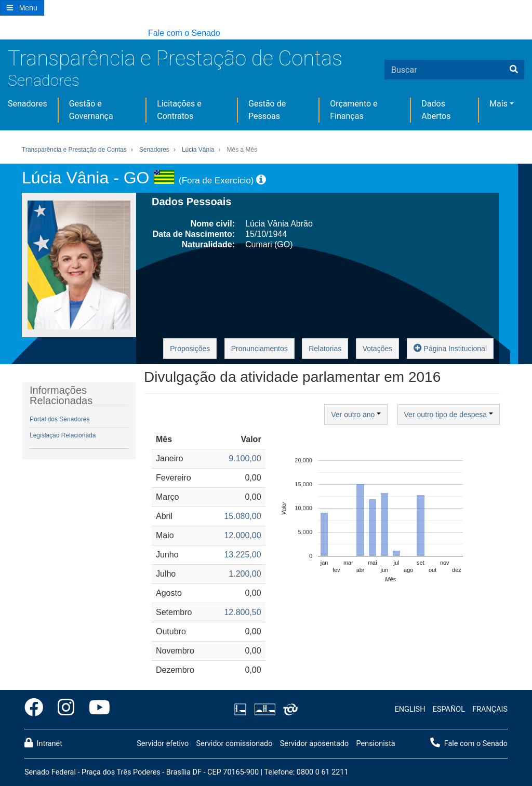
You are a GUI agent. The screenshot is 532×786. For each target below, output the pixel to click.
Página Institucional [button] (450, 348)
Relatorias (325, 349)
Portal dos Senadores (59, 419)
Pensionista (376, 744)
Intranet (43, 743)
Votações (378, 349)
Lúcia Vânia (198, 150)
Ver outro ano (356, 415)
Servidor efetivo (163, 744)
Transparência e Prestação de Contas (175, 58)
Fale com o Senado (184, 33)
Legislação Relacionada (63, 435)
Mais (498, 104)
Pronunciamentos (260, 349)
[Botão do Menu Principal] (22, 8)
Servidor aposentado (314, 744)
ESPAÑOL (449, 709)
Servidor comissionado (234, 744)
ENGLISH (410, 709)
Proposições (190, 349)
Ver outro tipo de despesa (449, 415)
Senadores (44, 80)
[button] (5, 34)
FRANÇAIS (490, 709)
